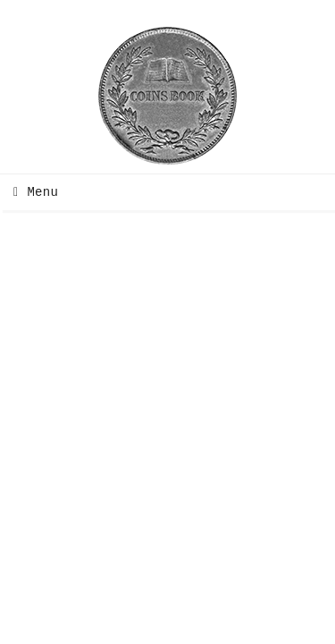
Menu (31, 192)
